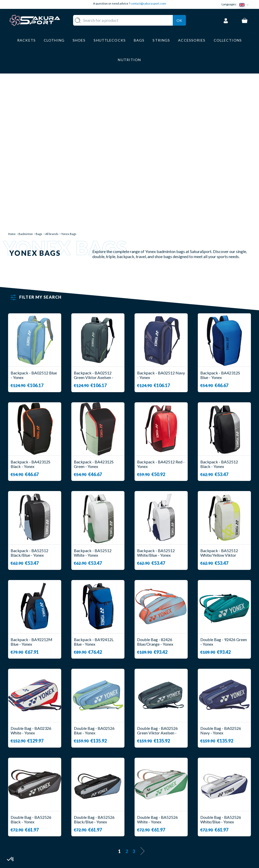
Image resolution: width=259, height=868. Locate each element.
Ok (179, 19)
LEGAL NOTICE (149, 826)
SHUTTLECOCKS (107, 804)
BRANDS (100, 846)
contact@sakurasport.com (148, 3)
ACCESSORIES (105, 838)
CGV (139, 819)
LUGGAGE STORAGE (101, 829)
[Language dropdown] (245, 4)
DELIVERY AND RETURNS (158, 804)
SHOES (98, 819)
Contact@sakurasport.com (32, 830)
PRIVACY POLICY (151, 834)
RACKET (100, 796)
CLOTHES (101, 811)
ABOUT (142, 796)
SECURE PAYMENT (152, 811)
